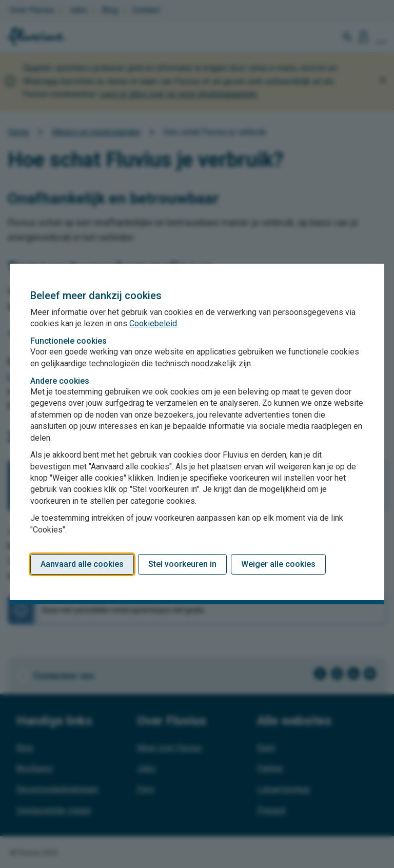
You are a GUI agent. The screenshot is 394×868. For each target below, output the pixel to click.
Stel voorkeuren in (182, 564)
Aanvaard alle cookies (82, 564)
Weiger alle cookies (278, 564)
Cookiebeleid (153, 323)
